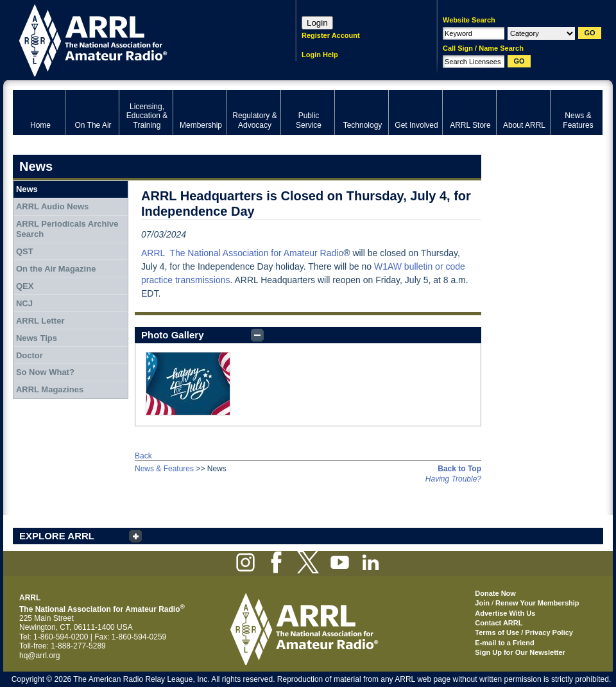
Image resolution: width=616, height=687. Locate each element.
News (27, 189)
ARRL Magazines (50, 389)
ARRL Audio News (52, 206)
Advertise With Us (505, 613)
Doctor (30, 355)
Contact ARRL (499, 623)
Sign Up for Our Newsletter (520, 652)
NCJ (24, 303)
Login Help (320, 55)
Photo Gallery (173, 335)
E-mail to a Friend (504, 643)
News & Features (164, 469)
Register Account (331, 35)
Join (482, 603)
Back (143, 456)
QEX (25, 286)
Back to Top (459, 469)
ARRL (138, 39)
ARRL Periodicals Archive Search (67, 229)
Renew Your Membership (537, 603)
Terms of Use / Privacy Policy (524, 632)
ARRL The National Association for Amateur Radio (242, 253)
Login (317, 23)
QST (25, 251)
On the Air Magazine (56, 269)
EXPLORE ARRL (57, 536)
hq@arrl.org (40, 656)
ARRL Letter (40, 321)
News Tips (37, 338)
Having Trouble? (453, 479)
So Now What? (45, 372)
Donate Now (495, 593)
